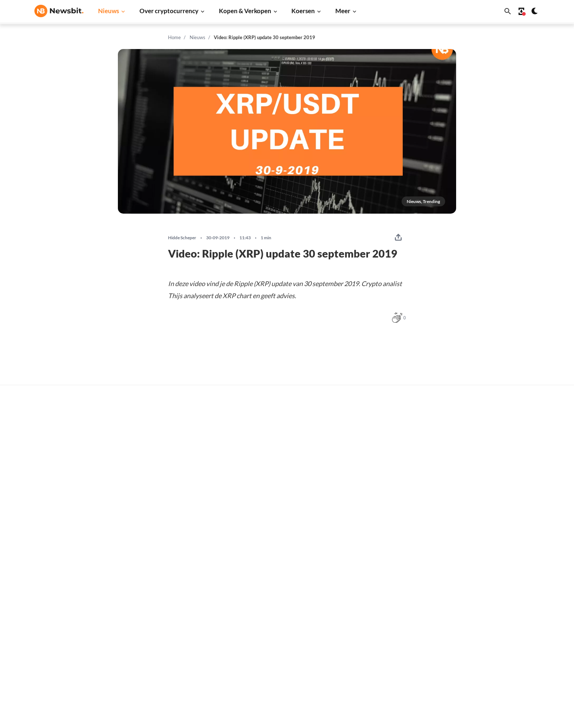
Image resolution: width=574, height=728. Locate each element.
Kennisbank (274, 603)
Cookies (496, 652)
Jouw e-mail (255, 420)
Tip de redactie (504, 540)
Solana (381, 601)
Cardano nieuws (166, 576)
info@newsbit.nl (53, 547)
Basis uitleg (274, 615)
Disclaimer (499, 628)
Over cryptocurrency (169, 11)
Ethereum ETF (277, 678)
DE (38, 611)
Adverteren (500, 528)
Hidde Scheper (182, 238)
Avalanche (385, 650)
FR (49, 611)
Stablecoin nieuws (169, 625)
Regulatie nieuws (168, 637)
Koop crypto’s (277, 528)
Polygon (383, 625)
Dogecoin (384, 588)
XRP (378, 564)
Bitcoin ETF (274, 666)
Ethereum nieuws (168, 540)
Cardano (383, 576)
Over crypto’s (277, 566)
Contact (496, 591)
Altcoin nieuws (165, 601)
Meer (343, 11)
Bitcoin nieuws (165, 528)
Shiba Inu (384, 613)
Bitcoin (382, 540)
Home (174, 37)
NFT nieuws (161, 650)
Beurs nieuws (163, 564)
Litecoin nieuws (166, 588)
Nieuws (109, 11)
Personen (272, 579)
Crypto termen (278, 591)
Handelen (272, 628)
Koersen (303, 11)
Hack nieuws (162, 662)
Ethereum (385, 552)
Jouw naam (139, 420)
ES (60, 611)
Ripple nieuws (164, 552)
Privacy (495, 615)
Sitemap (164, 716)
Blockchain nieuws (169, 613)
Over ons (497, 603)
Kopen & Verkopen (245, 11)
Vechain (383, 637)
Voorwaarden (502, 640)
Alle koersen (388, 528)
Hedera (382, 674)
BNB (379, 662)
